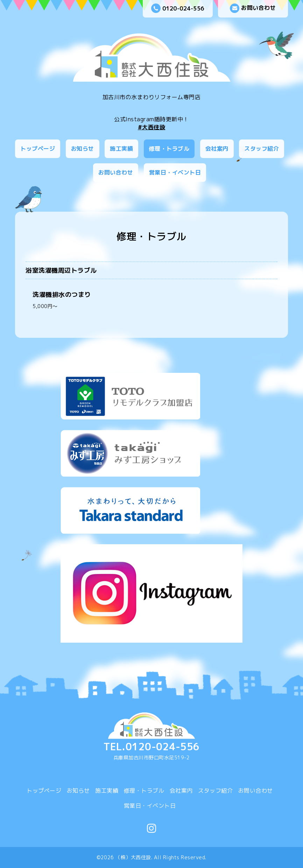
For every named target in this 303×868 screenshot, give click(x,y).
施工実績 (121, 149)
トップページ (38, 149)
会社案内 (217, 149)
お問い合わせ (253, 8)
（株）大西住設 (133, 857)
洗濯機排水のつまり (62, 295)
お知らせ (83, 149)
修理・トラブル (169, 149)
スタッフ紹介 (262, 149)
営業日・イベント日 (175, 172)
